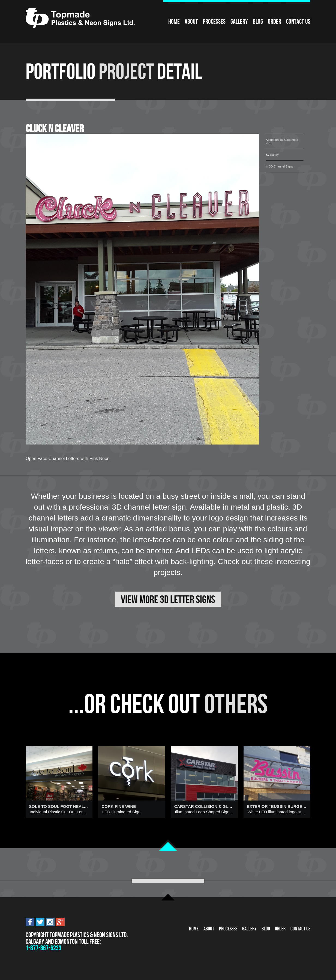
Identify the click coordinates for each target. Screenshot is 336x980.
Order (274, 22)
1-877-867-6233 (43, 948)
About (191, 22)
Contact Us (298, 22)
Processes (214, 22)
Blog (258, 22)
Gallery (239, 22)
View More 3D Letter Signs (168, 599)
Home (174, 22)
